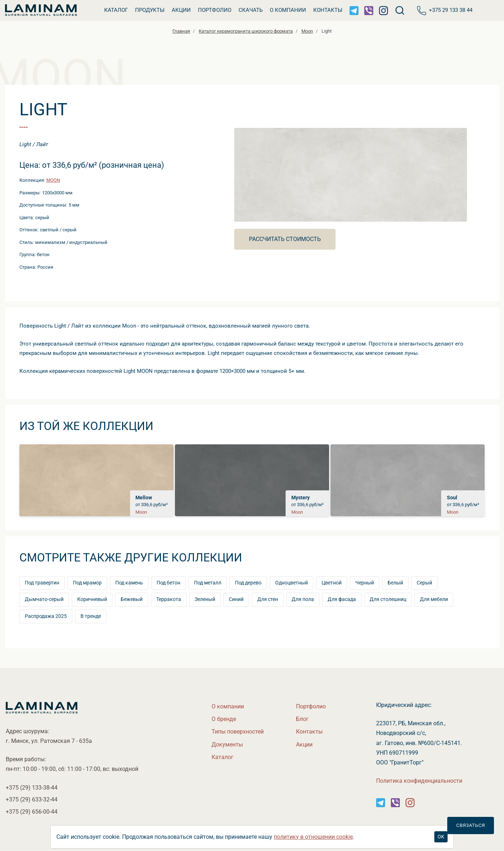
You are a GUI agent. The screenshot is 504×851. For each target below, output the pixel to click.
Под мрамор (87, 583)
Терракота (169, 599)
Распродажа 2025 (46, 616)
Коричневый (92, 599)
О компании (288, 10)
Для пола (303, 599)
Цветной (332, 583)
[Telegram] (354, 10)
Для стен (268, 599)
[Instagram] (383, 10)
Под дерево (248, 583)
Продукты (150, 10)
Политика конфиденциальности (419, 781)
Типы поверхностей (238, 732)
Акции (181, 10)
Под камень (129, 583)
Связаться (471, 825)
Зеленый (205, 599)
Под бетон (168, 583)
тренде (91, 616)
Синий (236, 599)
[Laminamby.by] (41, 10)
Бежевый (132, 599)
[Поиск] (400, 10)
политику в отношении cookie (313, 837)
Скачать (251, 10)
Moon (53, 180)
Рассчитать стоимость (285, 239)
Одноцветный (292, 583)
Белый (395, 583)
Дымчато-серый (44, 599)
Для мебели (434, 599)
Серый (424, 583)
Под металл (208, 583)
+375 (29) (32, 788)
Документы (227, 744)
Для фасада (342, 599)
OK (441, 837)
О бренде (224, 719)
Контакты (328, 10)
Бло (302, 719)
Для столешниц (388, 599)
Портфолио (215, 10)
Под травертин (42, 583)
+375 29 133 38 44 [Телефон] (445, 10)
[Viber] (369, 10)
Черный (365, 583)
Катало (116, 10)
